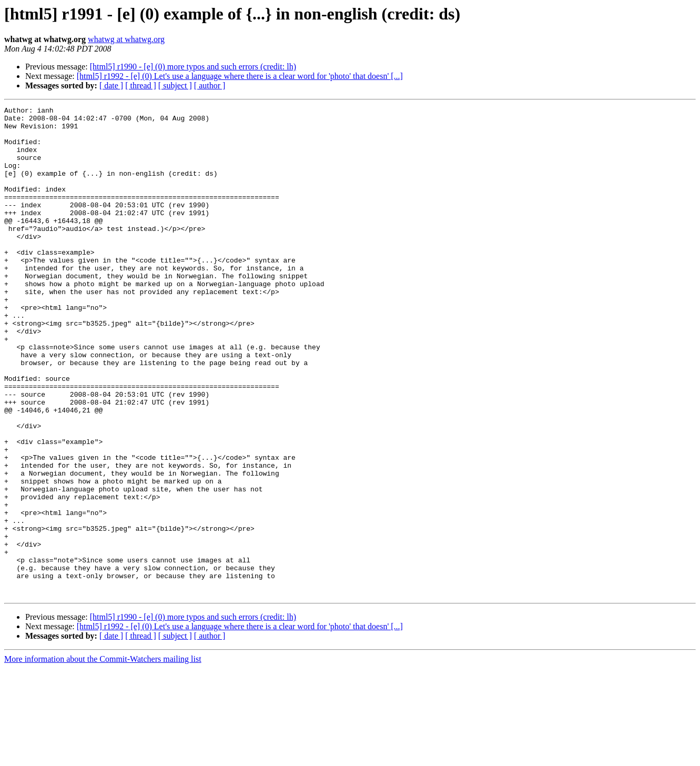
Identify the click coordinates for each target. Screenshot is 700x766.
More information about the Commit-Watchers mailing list (103, 757)
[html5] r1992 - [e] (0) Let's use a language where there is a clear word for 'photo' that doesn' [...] (240, 76)
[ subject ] (175, 85)
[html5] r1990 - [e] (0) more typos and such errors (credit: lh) (193, 67)
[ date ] (111, 85)
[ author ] (210, 85)
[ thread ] (141, 85)
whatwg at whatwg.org (126, 39)
